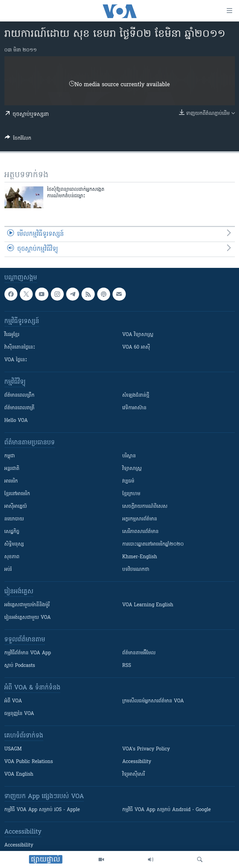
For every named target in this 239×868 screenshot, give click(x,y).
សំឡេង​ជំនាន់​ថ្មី (136, 395)
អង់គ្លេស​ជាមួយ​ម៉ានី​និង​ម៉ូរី (27, 605)
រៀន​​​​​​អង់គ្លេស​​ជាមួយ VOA (28, 618)
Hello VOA (16, 421)
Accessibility (137, 762)
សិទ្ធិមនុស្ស (14, 544)
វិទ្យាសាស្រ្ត (132, 469)
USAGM (13, 749)
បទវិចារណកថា (136, 570)
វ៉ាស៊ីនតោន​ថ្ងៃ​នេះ (20, 347)
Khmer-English (140, 557)
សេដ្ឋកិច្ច (12, 532)
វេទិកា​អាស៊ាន (135, 408)
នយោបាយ (14, 519)
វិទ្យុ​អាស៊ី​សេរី (134, 774)
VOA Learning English (148, 605)
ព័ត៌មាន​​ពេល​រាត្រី (20, 408)
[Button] (18, 139)
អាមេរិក (11, 481)
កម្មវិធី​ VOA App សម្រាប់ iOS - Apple (42, 810)
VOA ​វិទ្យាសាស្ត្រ (138, 335)
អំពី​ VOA (13, 701)
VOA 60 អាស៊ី (136, 347)
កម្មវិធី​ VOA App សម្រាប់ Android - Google (167, 810)
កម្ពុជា (10, 456)
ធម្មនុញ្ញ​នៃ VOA (19, 714)
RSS (127, 666)
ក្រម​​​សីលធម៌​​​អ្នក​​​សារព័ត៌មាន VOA (153, 701)
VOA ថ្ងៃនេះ (16, 360)
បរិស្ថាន (129, 456)
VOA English (19, 774)
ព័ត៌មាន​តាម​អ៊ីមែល (139, 653)
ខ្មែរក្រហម (131, 494)
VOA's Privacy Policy (146, 749)
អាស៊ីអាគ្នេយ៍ (16, 507)
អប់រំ (8, 570)
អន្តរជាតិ (12, 469)
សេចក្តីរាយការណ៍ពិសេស (145, 507)
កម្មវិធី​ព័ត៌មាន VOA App (28, 653)
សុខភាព (12, 557)
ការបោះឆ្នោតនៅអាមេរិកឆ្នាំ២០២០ (153, 544)
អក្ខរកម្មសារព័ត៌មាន (140, 519)
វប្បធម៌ (128, 481)
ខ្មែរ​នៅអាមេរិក (17, 494)
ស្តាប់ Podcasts (20, 666)
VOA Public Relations (29, 762)
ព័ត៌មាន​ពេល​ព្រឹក (20, 395)
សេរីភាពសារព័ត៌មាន (141, 532)
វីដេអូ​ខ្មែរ (12, 335)
